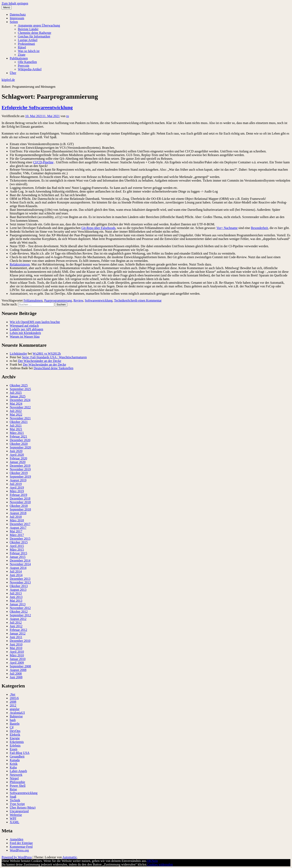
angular (15, 709)
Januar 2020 (18, 462)
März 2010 (17, 655)
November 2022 (20, 407)
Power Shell (18, 786)
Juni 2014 (16, 575)
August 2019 (18, 480)
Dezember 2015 (20, 539)
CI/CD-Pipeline (43, 162)
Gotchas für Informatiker (34, 36)
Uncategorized (19, 811)
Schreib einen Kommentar (145, 300)
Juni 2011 (16, 637)
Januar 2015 (18, 557)
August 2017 (18, 528)
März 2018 (17, 520)
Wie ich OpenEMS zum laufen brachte (35, 322)
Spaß (13, 797)
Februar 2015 (18, 553)
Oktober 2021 (19, 422)
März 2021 (17, 433)
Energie (15, 738)
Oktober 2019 (19, 473)
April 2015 (17, 546)
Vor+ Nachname (227, 228)
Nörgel (14, 778)
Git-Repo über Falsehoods (98, 228)
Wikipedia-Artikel (30, 69)
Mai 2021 (16, 429)
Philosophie (17, 782)
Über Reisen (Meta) (23, 808)
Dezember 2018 (20, 498)
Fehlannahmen (33, 300)
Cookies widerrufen (160, 864)
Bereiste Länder (28, 29)
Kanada (15, 760)
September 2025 (20, 389)
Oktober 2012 (19, 612)
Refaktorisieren (20, 264)
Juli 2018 (16, 517)
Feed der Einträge (21, 843)
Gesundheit (17, 756)
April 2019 (17, 488)
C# (12, 727)
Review (78, 300)
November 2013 (20, 582)
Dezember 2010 (20, 641)
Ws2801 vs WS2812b (47, 354)
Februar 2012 (18, 630)
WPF (13, 818)
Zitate (22, 55)
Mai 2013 (16, 601)
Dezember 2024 (20, 400)
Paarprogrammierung (58, 300)
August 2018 (18, 513)
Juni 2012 (16, 626)
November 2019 (20, 469)
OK (149, 861)
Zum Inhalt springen (15, 3)
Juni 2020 (16, 451)
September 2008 (20, 666)
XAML (14, 822)
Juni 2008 (16, 677)
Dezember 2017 (20, 524)
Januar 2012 (18, 633)
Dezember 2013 (20, 579)
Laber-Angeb (18, 771)
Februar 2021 (18, 436)
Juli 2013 (16, 593)
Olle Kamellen (27, 62)
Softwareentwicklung (99, 300)
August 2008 (18, 670)
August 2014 (18, 568)
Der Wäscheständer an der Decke (40, 361)
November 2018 (20, 502)
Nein (155, 861)
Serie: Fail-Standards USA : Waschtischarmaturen (54, 357)
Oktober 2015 (19, 542)
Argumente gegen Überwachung (39, 25)
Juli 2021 (16, 425)
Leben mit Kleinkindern (25, 333)
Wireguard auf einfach (24, 326)
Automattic (70, 857)
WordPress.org (19, 850)
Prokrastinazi (26, 44)
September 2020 (20, 447)
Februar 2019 (18, 495)
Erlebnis (15, 745)
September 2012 (20, 615)
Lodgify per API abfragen (26, 329)
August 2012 (18, 619)
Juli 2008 (16, 674)
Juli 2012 (16, 622)
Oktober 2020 (19, 444)
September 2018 (20, 509)
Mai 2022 (16, 415)
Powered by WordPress (17, 857)
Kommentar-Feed (21, 847)
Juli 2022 (16, 411)
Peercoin (24, 66)
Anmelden (17, 839)
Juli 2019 (16, 484)
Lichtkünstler (18, 354)
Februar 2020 (18, 458)
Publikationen (19, 58)
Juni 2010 (16, 644)
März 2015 (17, 550)
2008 (13, 702)
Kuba (13, 767)
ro (67, 116)
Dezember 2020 (20, 440)
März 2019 (17, 491)
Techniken (121, 300)
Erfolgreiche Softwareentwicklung (37, 107)
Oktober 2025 (19, 385)
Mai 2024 (16, 404)
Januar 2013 (18, 604)
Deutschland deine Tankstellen (54, 368)
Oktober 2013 (19, 586)
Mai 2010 (16, 648)
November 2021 (20, 418)
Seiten (14, 22)
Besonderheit (259, 228)
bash (13, 720)
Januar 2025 (18, 396)
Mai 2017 (16, 531)
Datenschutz (18, 14)
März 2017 (17, 535)
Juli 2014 (16, 571)
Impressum (17, 18)
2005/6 (14, 698)
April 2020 (17, 455)
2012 (13, 705)
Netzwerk (16, 775)
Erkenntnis (17, 742)
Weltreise (16, 815)
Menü (7, 7)
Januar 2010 (18, 659)
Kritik (14, 764)
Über (13, 73)
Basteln (15, 724)
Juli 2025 (16, 393)
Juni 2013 (16, 597)
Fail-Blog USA (20, 753)
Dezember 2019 (20, 466)
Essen (13, 749)
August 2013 (18, 590)
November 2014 (20, 564)
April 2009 (17, 663)
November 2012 (20, 608)
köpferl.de (8, 80)
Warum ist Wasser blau (25, 337)
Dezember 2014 (20, 560)
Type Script (17, 804)
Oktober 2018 (19, 506)
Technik (15, 800)
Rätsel (22, 47)
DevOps (15, 731)
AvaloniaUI (17, 713)
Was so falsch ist (29, 51)
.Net (12, 694)
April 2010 (17, 652)
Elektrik (15, 735)
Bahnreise (16, 716)
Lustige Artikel (28, 40)
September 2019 (20, 477)
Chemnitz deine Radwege (34, 33)
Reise (13, 789)
